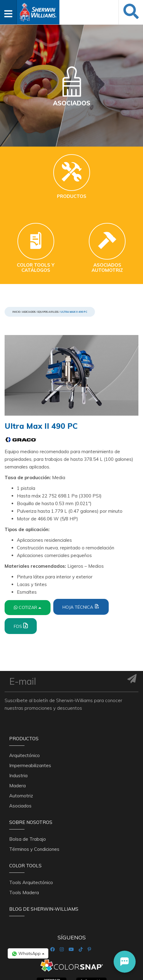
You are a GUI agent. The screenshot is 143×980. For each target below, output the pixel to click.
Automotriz (21, 751)
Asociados (29, 312)
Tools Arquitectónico (31, 831)
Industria (18, 731)
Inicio (16, 312)
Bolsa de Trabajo (28, 791)
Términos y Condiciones (34, 801)
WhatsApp (28, 954)
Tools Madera (24, 841)
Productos (24, 697)
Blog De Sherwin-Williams (44, 857)
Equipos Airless (48, 312)
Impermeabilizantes (30, 721)
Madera (17, 741)
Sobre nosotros (31, 777)
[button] (125, 962)
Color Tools (25, 817)
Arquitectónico (24, 710)
